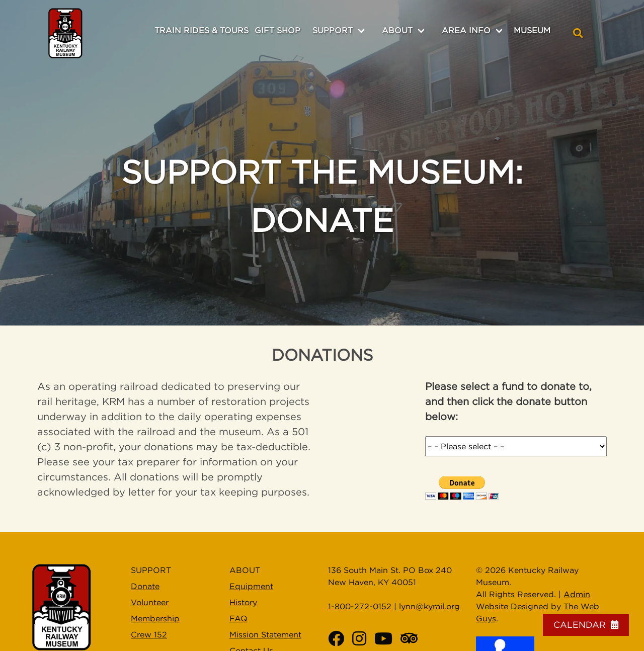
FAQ (238, 618)
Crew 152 (149, 634)
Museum (532, 30)
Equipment (251, 586)
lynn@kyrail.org (429, 606)
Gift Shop (277, 30)
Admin (577, 594)
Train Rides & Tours (202, 30)
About (397, 30)
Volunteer (150, 602)
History (243, 602)
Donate (145, 586)
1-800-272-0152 (360, 606)
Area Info (466, 30)
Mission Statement (265, 634)
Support (333, 30)
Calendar (586, 625)
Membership (155, 618)
